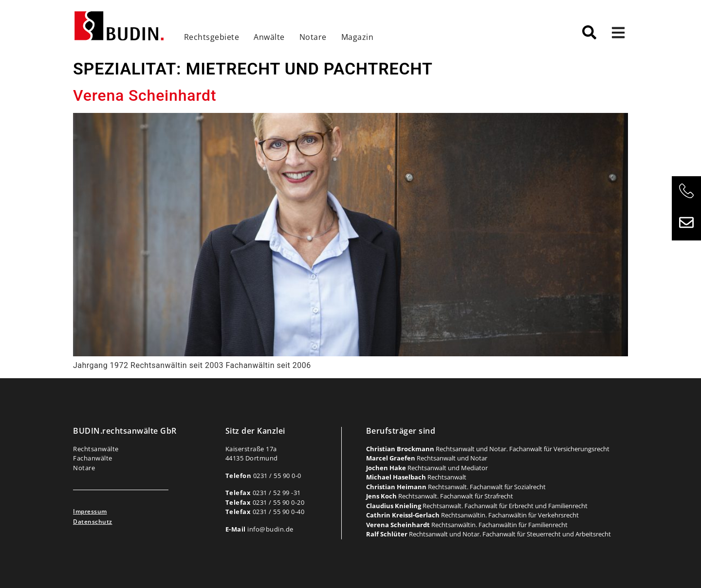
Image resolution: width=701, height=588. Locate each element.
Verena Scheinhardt (145, 95)
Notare (313, 37)
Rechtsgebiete (212, 37)
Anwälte (269, 37)
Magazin (358, 37)
